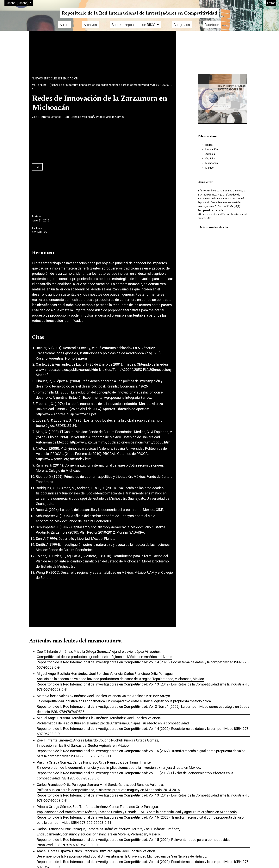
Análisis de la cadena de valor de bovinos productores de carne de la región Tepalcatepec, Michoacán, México (120, 679)
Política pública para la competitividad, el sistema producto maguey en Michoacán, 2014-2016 (108, 790)
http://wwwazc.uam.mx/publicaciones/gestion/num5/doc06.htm (120, 442)
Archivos (90, 25)
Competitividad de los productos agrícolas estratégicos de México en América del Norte (104, 657)
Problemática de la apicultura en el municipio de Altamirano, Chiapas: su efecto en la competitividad (113, 723)
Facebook (212, 25)
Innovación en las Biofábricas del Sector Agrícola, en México (83, 745)
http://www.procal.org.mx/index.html (64, 459)
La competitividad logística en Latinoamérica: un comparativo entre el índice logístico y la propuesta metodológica (124, 701)
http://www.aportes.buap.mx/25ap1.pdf (66, 414)
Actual (64, 25)
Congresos (182, 25)
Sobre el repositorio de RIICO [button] (134, 25)
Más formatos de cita (214, 227)
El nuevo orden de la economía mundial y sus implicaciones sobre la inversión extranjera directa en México (118, 768)
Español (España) (19, 3)
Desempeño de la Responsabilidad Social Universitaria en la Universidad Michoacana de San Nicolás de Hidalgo (122, 856)
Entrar (271, 3)
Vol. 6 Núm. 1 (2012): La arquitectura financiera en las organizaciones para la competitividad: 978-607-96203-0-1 (103, 87)
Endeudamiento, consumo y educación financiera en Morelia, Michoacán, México (98, 834)
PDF (37, 167)
